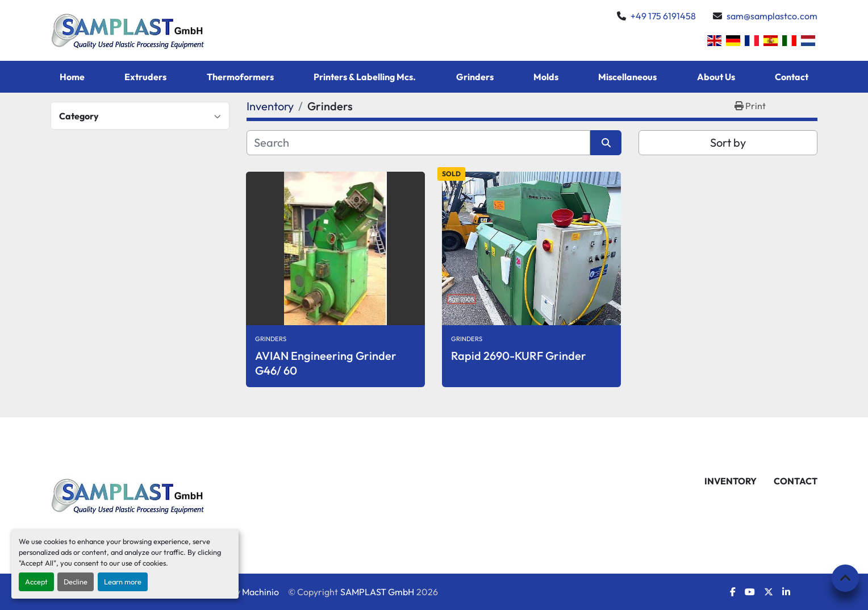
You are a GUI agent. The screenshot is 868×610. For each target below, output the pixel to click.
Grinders (475, 77)
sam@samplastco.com (772, 16)
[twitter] (769, 592)
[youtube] (750, 592)
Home (72, 77)
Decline (76, 582)
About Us (716, 77)
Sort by (728, 142)
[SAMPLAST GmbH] (129, 494)
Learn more (123, 582)
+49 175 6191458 (663, 16)
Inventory (731, 481)
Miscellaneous (627, 77)
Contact (792, 77)
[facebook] (733, 592)
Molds (546, 77)
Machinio (260, 592)
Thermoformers (240, 77)
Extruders (145, 77)
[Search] (418, 143)
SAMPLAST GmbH (377, 592)
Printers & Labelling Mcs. (365, 77)
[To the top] (845, 578)
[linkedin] (786, 592)
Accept (36, 582)
